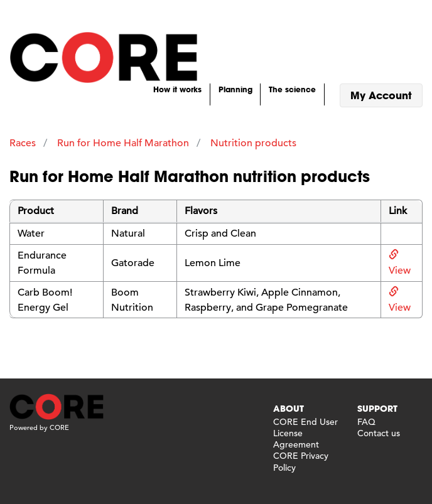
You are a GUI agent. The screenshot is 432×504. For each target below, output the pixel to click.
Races (23, 143)
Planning (235, 89)
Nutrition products (253, 143)
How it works (177, 89)
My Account (381, 95)
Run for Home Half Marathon (123, 143)
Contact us (379, 433)
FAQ (366, 422)
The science (292, 89)
